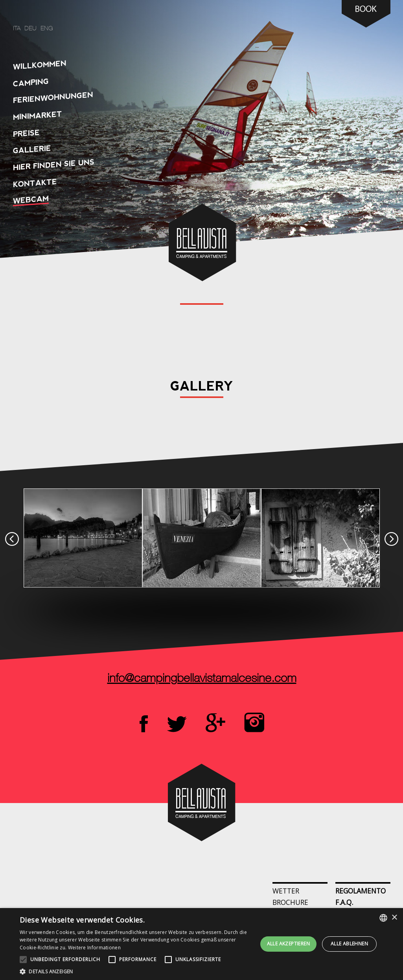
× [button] (394, 918)
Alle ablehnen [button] (349, 944)
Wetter (286, 891)
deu (30, 29)
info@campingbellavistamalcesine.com (201, 679)
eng (47, 29)
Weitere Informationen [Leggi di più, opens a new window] (94, 948)
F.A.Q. (344, 902)
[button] (137, 971)
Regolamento (361, 891)
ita (17, 29)
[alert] (201, 944)
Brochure (290, 902)
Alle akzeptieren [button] (288, 944)
